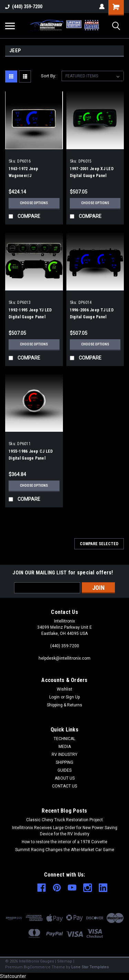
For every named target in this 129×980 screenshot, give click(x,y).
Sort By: (49, 76)
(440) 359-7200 (24, 7)
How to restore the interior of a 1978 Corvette (64, 842)
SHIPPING (64, 762)
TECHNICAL (64, 739)
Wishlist (64, 689)
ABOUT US (65, 778)
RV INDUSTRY (64, 755)
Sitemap (65, 961)
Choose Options (34, 203)
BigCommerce (37, 967)
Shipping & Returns (64, 705)
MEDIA (65, 747)
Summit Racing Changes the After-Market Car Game (65, 850)
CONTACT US (64, 786)
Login (54, 697)
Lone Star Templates (90, 967)
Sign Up (73, 697)
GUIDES (64, 770)
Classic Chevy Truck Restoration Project (64, 820)
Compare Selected (99, 544)
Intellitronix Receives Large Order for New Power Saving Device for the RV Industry (65, 831)
